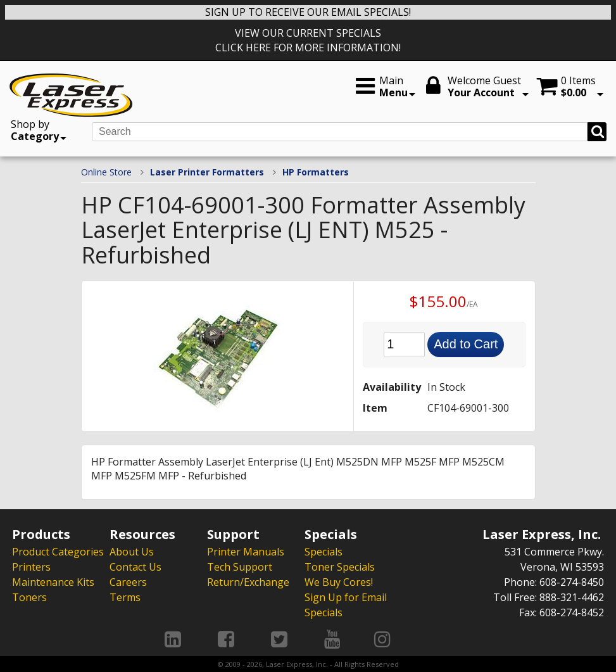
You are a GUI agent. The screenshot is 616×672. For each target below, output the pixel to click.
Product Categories (58, 552)
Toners (29, 597)
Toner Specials (340, 567)
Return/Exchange (248, 582)
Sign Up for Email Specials (346, 605)
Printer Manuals (246, 552)
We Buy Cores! (339, 582)
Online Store (106, 172)
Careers (128, 582)
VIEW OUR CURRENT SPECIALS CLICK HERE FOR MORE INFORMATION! (308, 40)
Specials (324, 552)
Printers (31, 567)
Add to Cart (466, 344)
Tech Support (240, 567)
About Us (132, 552)
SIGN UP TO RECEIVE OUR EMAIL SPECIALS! (308, 12)
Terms (125, 597)
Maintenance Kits (53, 582)
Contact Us (135, 567)
